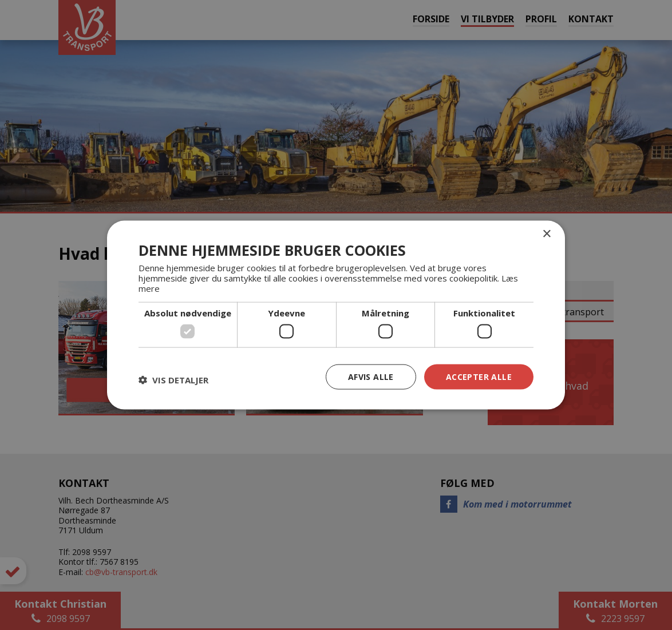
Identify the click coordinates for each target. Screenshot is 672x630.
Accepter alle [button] (479, 376)
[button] (173, 379)
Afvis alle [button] (371, 376)
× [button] (546, 234)
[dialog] (336, 315)
